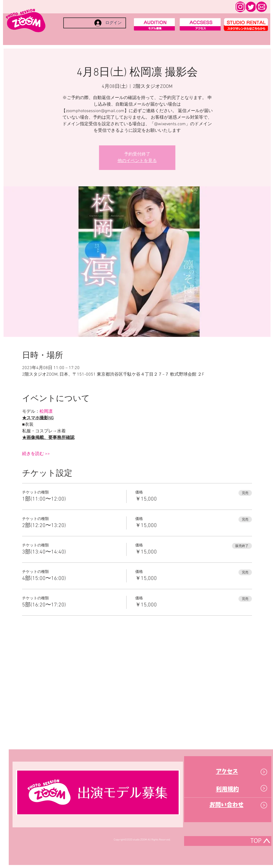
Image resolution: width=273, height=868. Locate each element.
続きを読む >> (36, 454)
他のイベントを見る (137, 161)
